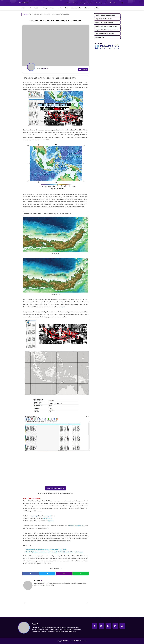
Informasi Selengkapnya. (69, 632)
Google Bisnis (48, 518)
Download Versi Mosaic (56, 488)
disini (63, 307)
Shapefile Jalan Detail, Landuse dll (105, 15)
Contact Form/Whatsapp (77, 526)
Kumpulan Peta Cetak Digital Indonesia (106, 30)
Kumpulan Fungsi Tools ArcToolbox (105, 33)
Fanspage (35, 516)
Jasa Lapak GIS (99, 37)
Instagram (48, 516)
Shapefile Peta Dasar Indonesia (104, 22)
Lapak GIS (37, 581)
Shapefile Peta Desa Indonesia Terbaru (106, 26)
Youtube (51, 521)
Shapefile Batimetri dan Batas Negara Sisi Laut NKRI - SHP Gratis (46, 550)
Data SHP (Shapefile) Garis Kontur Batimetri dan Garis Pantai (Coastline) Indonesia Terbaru (54, 552)
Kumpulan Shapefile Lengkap (103, 19)
